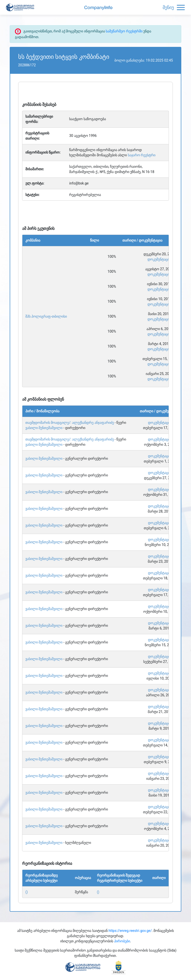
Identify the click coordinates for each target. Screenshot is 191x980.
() (27, 892)
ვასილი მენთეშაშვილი (44, 428)
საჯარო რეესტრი (142, 155)
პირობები (122, 941)
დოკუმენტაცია (159, 259)
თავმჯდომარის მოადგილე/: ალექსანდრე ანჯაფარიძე (70, 423)
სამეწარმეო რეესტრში (124, 31)
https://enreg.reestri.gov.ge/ (130, 931)
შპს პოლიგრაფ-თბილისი (46, 316)
